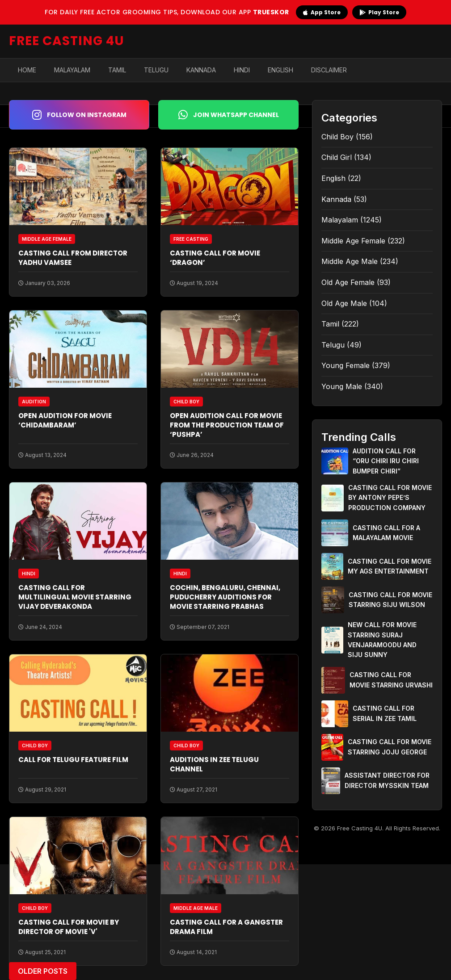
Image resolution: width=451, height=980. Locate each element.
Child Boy (337, 137)
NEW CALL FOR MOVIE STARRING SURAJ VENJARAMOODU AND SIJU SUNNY (382, 640)
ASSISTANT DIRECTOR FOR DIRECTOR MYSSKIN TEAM (387, 780)
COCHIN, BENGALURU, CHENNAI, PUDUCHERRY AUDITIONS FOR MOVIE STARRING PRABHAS (225, 597)
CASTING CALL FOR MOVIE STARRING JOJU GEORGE (390, 747)
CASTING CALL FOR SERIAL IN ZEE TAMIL (385, 713)
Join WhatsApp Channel (229, 115)
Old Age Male (344, 303)
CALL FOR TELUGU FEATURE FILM (73, 760)
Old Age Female (348, 282)
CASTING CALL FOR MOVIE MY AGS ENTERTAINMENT (390, 566)
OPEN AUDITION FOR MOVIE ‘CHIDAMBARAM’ (65, 420)
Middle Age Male (350, 261)
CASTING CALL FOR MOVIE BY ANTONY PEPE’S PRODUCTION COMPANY (390, 498)
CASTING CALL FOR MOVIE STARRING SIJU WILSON (390, 600)
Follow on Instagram (79, 115)
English (280, 70)
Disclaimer (329, 70)
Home (27, 70)
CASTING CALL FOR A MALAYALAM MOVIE (386, 533)
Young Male (342, 386)
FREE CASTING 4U (67, 41)
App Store (322, 12)
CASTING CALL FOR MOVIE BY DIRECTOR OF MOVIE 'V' (69, 927)
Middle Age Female (353, 241)
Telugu (156, 70)
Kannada (201, 70)
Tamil (117, 70)
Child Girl (337, 157)
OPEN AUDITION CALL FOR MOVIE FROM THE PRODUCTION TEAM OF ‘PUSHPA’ (227, 425)
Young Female (346, 365)
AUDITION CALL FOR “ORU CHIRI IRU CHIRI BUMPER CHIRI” (386, 461)
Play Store (379, 12)
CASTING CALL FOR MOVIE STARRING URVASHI (391, 680)
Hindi (242, 70)
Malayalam (72, 70)
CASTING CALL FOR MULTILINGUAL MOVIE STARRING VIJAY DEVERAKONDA (75, 597)
